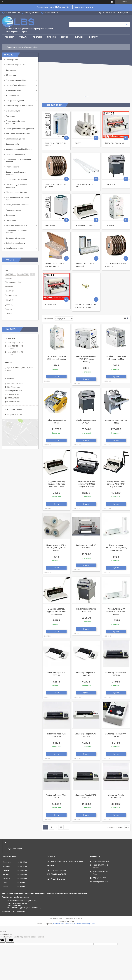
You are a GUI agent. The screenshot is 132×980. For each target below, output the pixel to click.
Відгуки (79, 37)
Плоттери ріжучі (12, 167)
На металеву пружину (85, 225)
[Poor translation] (10, 940)
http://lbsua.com (14, 387)
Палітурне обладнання (15, 101)
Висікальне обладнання (15, 154)
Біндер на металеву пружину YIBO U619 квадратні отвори (86, 484)
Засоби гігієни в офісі (14, 248)
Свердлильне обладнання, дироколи (17, 173)
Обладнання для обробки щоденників (16, 186)
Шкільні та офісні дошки (15, 243)
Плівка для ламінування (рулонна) (20, 129)
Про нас (51, 37)
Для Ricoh (109, 225)
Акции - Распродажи (15, 849)
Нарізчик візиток (12, 96)
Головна (9, 37)
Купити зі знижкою (84, 7)
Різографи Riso (12, 60)
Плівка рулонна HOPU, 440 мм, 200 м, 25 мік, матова (56, 548)
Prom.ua (79, 919)
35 (61, 827)
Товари (23, 37)
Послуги (37, 37)
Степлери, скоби (13, 144)
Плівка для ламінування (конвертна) (16, 122)
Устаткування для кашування (18, 205)
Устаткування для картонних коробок (17, 198)
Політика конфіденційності (85, 924)
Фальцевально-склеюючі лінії (18, 134)
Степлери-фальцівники (15, 139)
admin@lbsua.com (15, 391)
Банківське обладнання (15, 238)
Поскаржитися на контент (63, 924)
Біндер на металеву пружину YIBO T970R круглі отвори (116, 484)
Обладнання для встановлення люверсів (18, 161)
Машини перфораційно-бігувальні (20, 149)
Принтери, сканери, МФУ (16, 80)
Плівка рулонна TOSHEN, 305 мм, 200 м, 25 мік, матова (116, 548)
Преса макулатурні (13, 210)
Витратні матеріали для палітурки (20, 106)
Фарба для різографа (114, 143)
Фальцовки (10, 215)
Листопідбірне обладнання (17, 85)
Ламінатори (51, 305)
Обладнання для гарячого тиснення (16, 232)
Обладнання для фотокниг (17, 192)
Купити (57, 377)
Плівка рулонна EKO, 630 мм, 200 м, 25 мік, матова (116, 611)
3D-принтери (11, 75)
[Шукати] (127, 24)
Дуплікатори (11, 70)
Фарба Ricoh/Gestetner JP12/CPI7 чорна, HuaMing (86, 359)
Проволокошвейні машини (16, 180)
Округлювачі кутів (13, 111)
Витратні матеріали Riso (16, 65)
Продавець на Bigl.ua (66, 921)
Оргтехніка (50, 225)
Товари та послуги (15, 47)
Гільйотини (110, 184)
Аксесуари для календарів (16, 225)
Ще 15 (10, 314)
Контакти (93, 37)
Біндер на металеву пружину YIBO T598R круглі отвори (56, 611)
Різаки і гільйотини (13, 90)
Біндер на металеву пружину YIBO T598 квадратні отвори (56, 484)
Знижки (65, 37)
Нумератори (11, 220)
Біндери (78, 143)
